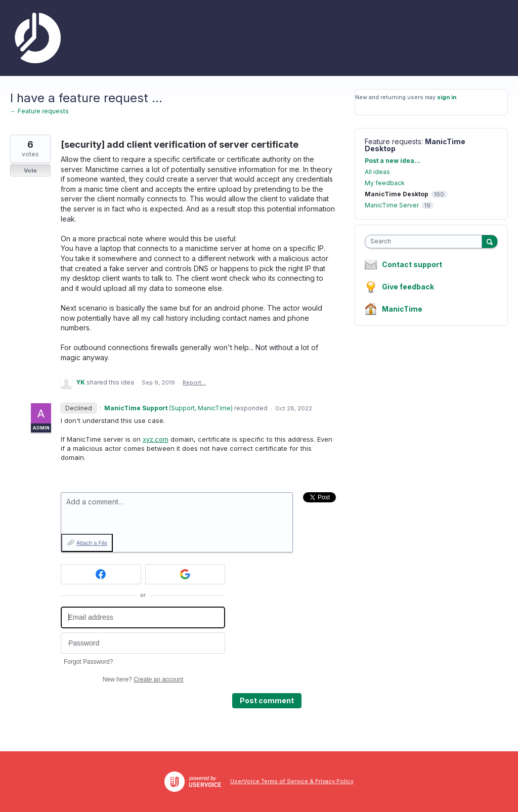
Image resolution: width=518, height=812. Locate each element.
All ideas (377, 172)
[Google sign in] (185, 574)
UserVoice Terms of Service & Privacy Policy (292, 781)
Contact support (412, 265)
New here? (143, 679)
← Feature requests (39, 111)
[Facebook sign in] (101, 574)
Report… (194, 382)
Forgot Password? (88, 662)
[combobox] (426, 242)
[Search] (490, 241)
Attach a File (92, 543)
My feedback (385, 183)
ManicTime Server (392, 205)
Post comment (267, 700)
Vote (30, 170)
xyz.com (156, 439)
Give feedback (408, 287)
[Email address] (143, 617)
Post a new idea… (393, 161)
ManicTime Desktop (397, 194)
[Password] (143, 643)
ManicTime (402, 309)
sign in (447, 97)
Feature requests (393, 141)
